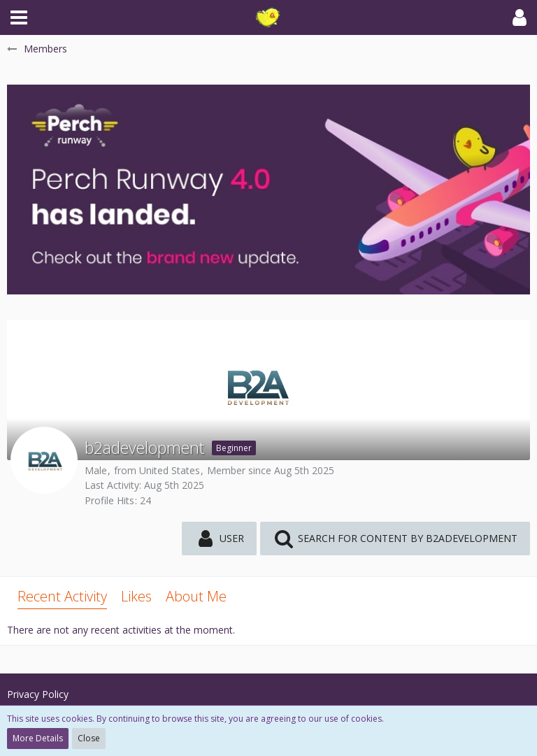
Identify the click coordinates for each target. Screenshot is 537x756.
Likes (136, 596)
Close (89, 738)
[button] (19, 17)
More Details (38, 738)
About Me (196, 596)
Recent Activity (62, 596)
